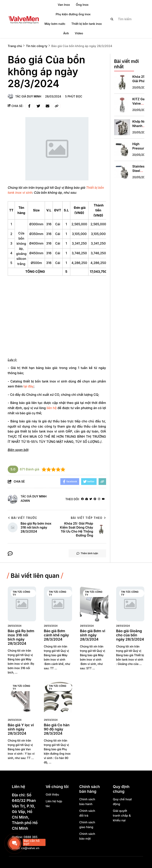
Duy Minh (34, 96)
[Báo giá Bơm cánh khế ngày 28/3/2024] (58, 604)
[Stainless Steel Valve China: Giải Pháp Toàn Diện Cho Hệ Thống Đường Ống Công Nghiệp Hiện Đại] (122, 172)
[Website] (87, 499)
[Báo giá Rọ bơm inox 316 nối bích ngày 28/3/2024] (22, 604)
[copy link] (57, 106)
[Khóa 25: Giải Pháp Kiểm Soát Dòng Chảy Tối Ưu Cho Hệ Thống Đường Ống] (122, 82)
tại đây (28, 386)
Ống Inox (82, 5)
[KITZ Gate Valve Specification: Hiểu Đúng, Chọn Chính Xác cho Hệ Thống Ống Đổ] (122, 105)
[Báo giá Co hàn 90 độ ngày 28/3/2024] (58, 698)
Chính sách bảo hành (87, 802)
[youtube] (103, 499)
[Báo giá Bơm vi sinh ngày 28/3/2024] (94, 604)
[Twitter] (91, 499)
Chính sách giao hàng (87, 825)
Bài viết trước (22, 518)
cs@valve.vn (30, 848)
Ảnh (66, 33)
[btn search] (112, 19)
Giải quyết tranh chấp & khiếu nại (122, 815)
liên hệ (52, 408)
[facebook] (82, 499)
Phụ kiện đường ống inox (73, 14)
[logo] (24, 19)
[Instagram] (99, 499)
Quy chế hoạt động (122, 802)
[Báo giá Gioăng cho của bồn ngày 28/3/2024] (130, 604)
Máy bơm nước (55, 24)
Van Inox (64, 5)
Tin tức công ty (21, 593)
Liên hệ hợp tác (54, 804)
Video (79, 33)
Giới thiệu (52, 794)
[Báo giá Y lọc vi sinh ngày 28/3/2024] (22, 698)
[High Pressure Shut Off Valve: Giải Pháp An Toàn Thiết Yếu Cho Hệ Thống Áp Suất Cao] (122, 150)
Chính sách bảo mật (87, 836)
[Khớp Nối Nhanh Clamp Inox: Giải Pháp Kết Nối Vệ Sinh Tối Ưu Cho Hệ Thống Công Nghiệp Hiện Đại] (122, 127)
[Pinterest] (95, 499)
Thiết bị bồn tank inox (86, 24)
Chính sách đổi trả (87, 813)
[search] (124, 19)
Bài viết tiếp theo (88, 518)
